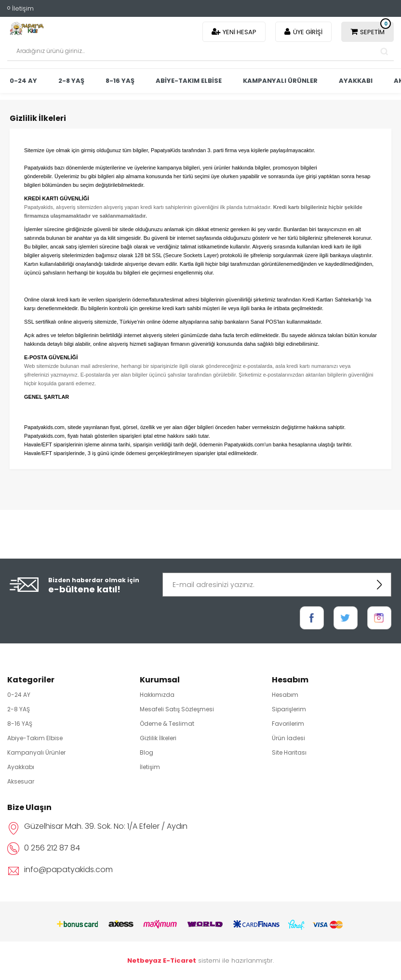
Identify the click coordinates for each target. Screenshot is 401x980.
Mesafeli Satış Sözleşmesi (177, 709)
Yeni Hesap (240, 32)
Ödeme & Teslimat (167, 724)
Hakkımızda (157, 695)
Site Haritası (289, 752)
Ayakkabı (356, 81)
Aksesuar (21, 781)
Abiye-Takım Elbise (189, 81)
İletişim (23, 8)
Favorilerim (288, 724)
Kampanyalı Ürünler (280, 81)
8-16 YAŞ (120, 81)
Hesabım (285, 695)
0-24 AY (23, 81)
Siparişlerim (289, 709)
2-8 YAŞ (71, 81)
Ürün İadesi (288, 738)
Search (384, 52)
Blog (147, 752)
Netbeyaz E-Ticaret (162, 960)
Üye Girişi (308, 32)
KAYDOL (379, 585)
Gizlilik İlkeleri (158, 738)
